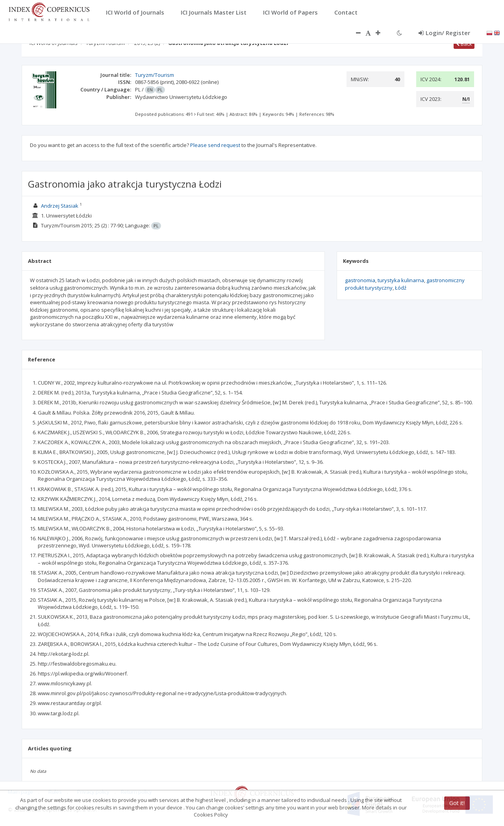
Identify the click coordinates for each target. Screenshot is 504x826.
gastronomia (360, 280)
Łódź (401, 288)
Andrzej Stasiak (60, 206)
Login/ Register (444, 33)
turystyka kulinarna (401, 280)
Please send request (215, 145)
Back (464, 44)
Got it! (457, 803)
